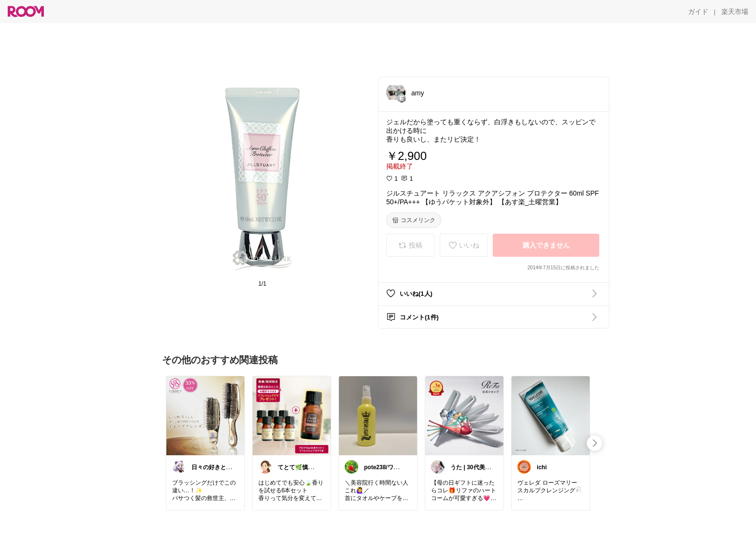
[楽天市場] (735, 12)
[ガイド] (698, 12)
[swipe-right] (594, 443)
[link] (205, 415)
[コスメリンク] (414, 220)
